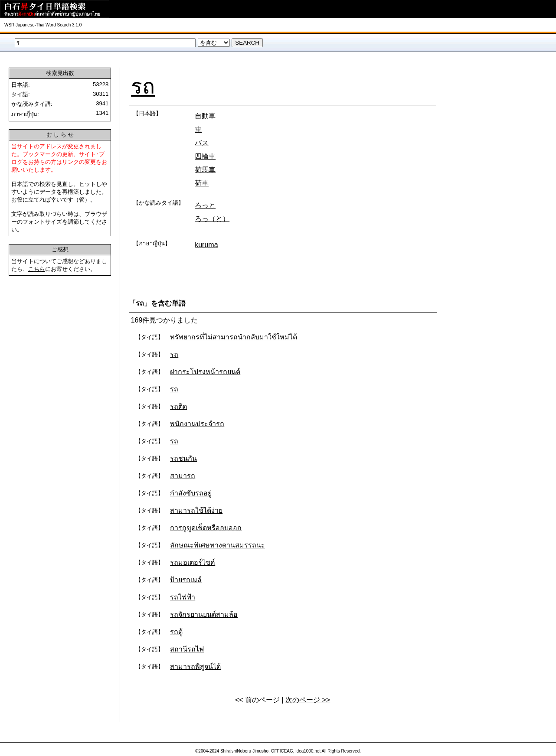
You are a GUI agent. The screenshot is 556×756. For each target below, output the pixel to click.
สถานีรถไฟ (187, 649)
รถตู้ (176, 632)
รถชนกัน (183, 458)
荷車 (202, 183)
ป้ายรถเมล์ (186, 580)
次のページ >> (308, 700)
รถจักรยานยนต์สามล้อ (204, 614)
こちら (37, 269)
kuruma (206, 245)
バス (202, 143)
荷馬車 (205, 170)
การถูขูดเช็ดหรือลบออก (206, 528)
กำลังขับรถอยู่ (191, 493)
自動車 (205, 116)
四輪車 (205, 156)
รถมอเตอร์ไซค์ (193, 562)
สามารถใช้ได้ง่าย (196, 510)
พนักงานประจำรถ (197, 424)
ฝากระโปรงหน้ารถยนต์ (205, 372)
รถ (143, 86)
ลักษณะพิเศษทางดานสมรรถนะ (217, 545)
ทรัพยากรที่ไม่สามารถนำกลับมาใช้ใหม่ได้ (234, 337)
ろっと (205, 205)
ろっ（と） (212, 219)
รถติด (178, 406)
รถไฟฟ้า (183, 597)
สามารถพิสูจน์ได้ (195, 666)
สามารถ (183, 476)
